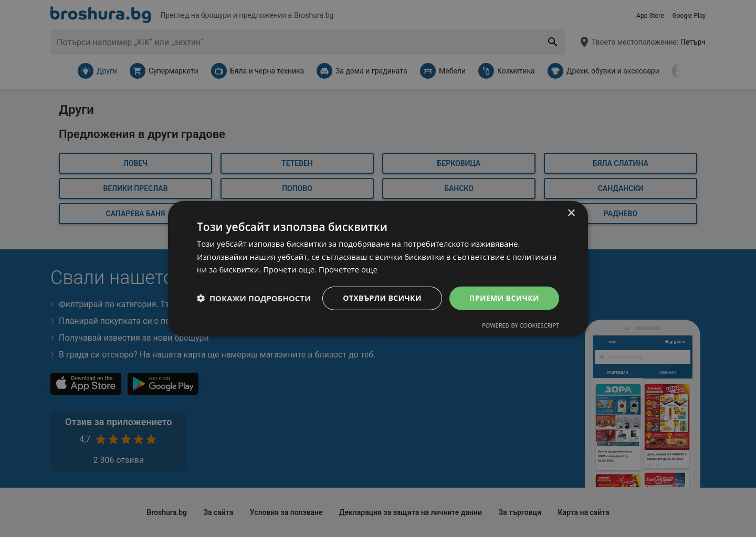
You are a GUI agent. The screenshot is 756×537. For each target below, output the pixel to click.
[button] (254, 298)
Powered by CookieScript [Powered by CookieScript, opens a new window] (521, 325)
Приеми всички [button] (504, 298)
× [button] (571, 213)
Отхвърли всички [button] (382, 298)
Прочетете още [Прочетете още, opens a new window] (348, 269)
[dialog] (378, 268)
